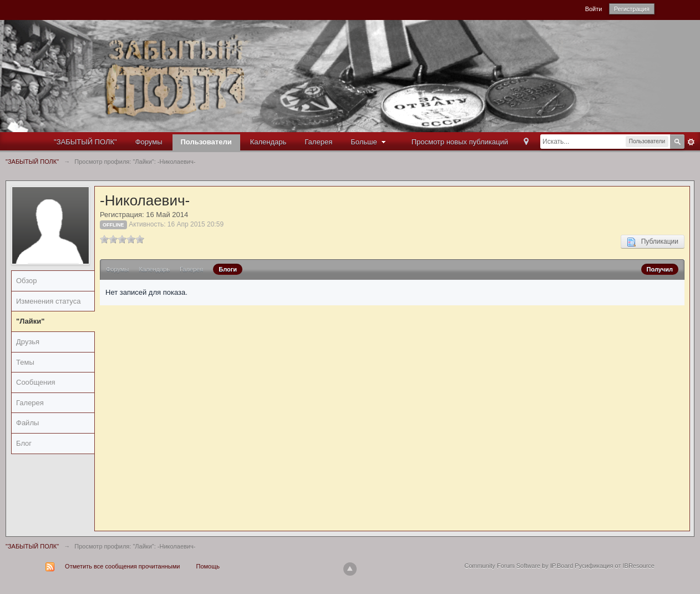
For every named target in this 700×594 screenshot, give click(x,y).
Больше (369, 142)
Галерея (318, 142)
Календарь (268, 142)
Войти (594, 9)
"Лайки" (31, 321)
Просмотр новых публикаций (460, 142)
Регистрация (632, 9)
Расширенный (691, 142)
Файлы (27, 423)
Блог (24, 443)
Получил (660, 269)
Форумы (149, 142)
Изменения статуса (48, 301)
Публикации (653, 242)
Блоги (228, 269)
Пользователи (206, 142)
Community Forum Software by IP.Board (519, 566)
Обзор (27, 281)
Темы (25, 362)
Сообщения (36, 382)
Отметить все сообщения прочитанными (122, 566)
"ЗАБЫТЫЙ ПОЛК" (85, 142)
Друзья (28, 342)
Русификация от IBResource (614, 566)
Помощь (208, 566)
